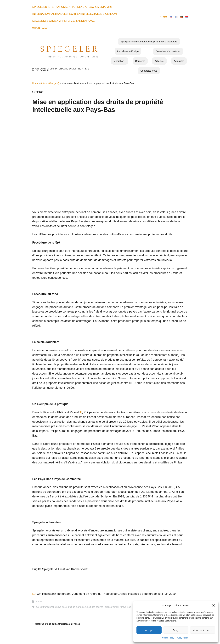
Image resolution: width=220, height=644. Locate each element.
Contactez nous (149, 71)
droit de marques (76, 607)
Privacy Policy (182, 638)
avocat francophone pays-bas (51, 607)
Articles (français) (50, 83)
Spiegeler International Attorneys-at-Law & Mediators (149, 42)
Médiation (119, 61)
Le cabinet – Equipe (128, 51)
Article (39, 602)
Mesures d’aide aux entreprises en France (57, 624)
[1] (80, 412)
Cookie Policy (168, 638)
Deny (176, 630)
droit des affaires (95, 607)
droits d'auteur (112, 607)
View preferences (203, 630)
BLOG (163, 17)
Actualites (179, 61)
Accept (149, 630)
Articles (159, 61)
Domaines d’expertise (167, 51)
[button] (214, 605)
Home (35, 83)
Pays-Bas (126, 607)
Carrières (140, 61)
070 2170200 (40, 28)
